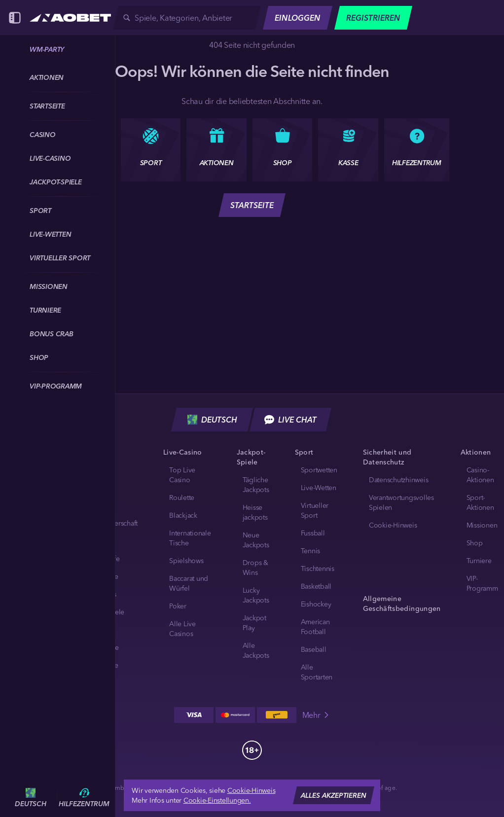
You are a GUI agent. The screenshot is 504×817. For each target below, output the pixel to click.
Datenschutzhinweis (399, 480)
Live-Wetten (319, 488)
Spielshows (186, 561)
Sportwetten (319, 470)
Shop (475, 543)
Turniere (479, 561)
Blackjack (183, 515)
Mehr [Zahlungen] (316, 715)
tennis (311, 551)
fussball (313, 533)
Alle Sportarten (317, 672)
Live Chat (290, 420)
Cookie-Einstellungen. (217, 800)
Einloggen (298, 18)
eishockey (316, 604)
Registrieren (373, 18)
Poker (178, 606)
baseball (314, 649)
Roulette (182, 497)
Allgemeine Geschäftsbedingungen (402, 604)
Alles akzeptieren (334, 795)
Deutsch (212, 420)
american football (315, 627)
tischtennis (318, 568)
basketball (316, 586)
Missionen (482, 525)
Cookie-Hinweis (393, 525)
